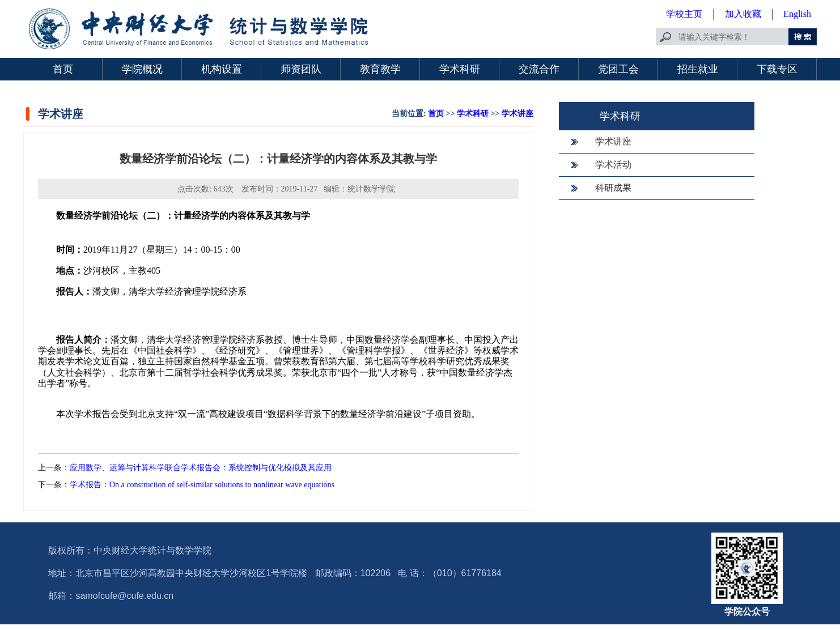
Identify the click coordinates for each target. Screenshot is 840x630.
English (797, 14)
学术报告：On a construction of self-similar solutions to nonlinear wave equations (202, 485)
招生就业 (698, 69)
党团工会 (618, 69)
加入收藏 (744, 14)
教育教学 (380, 69)
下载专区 (777, 69)
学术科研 (460, 69)
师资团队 (301, 69)
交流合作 (539, 69)
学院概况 (142, 69)
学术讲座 (517, 114)
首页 (63, 69)
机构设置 (222, 69)
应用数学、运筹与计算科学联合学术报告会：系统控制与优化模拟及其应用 (201, 468)
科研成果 (613, 188)
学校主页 (684, 14)
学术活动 (613, 165)
